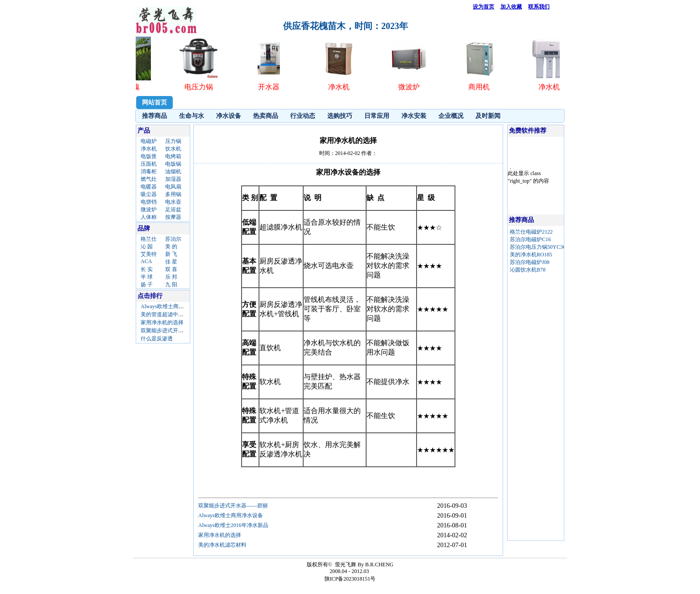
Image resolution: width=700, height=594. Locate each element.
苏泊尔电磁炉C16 (530, 239)
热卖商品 (266, 116)
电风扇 (173, 187)
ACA (146, 261)
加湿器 (173, 179)
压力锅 (173, 141)
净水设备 (229, 116)
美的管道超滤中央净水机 (170, 314)
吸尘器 (149, 194)
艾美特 (149, 254)
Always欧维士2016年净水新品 (233, 525)
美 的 (171, 247)
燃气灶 (149, 179)
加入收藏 (511, 7)
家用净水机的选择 (162, 322)
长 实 (147, 269)
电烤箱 (173, 156)
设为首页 (483, 7)
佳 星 (171, 262)
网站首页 (154, 102)
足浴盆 (173, 209)
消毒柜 (149, 172)
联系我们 (539, 7)
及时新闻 (488, 116)
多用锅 (173, 194)
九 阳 (171, 284)
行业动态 (303, 116)
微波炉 (149, 209)
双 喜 (171, 269)
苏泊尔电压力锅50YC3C (538, 247)
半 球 (147, 277)
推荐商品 (154, 116)
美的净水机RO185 (531, 255)
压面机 (149, 164)
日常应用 (377, 116)
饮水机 (173, 149)
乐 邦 (171, 277)
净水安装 (414, 116)
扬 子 (147, 284)
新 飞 (171, 254)
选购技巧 (340, 116)
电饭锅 (173, 164)
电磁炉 (149, 141)
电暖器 (149, 187)
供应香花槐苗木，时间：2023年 (346, 26)
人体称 (149, 217)
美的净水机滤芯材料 (222, 545)
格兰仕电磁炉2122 (531, 232)
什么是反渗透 (157, 339)
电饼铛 (149, 202)
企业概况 (451, 116)
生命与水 (192, 116)
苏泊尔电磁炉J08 (530, 262)
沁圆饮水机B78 (528, 270)
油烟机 (173, 172)
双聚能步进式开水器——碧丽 (175, 330)
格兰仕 (149, 239)
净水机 (149, 149)
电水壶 (173, 202)
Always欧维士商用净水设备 (173, 306)
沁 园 (147, 247)
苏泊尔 (173, 239)
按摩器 (173, 217)
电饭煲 (149, 156)
